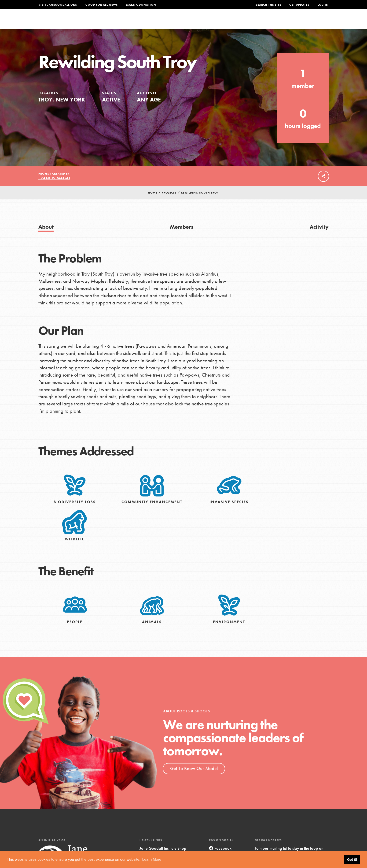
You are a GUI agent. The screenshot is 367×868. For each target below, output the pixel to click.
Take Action (313, 22)
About (122, 23)
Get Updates (299, 5)
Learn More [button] (152, 859)
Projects (255, 23)
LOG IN (323, 5)
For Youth (149, 23)
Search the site (268, 5)
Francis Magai (54, 188)
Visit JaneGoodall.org (58, 5)
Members (182, 237)
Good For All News (102, 5)
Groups (282, 23)
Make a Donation (141, 5)
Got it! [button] (352, 860)
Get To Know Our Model (194, 778)
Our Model (224, 23)
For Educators (187, 23)
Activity (319, 237)
